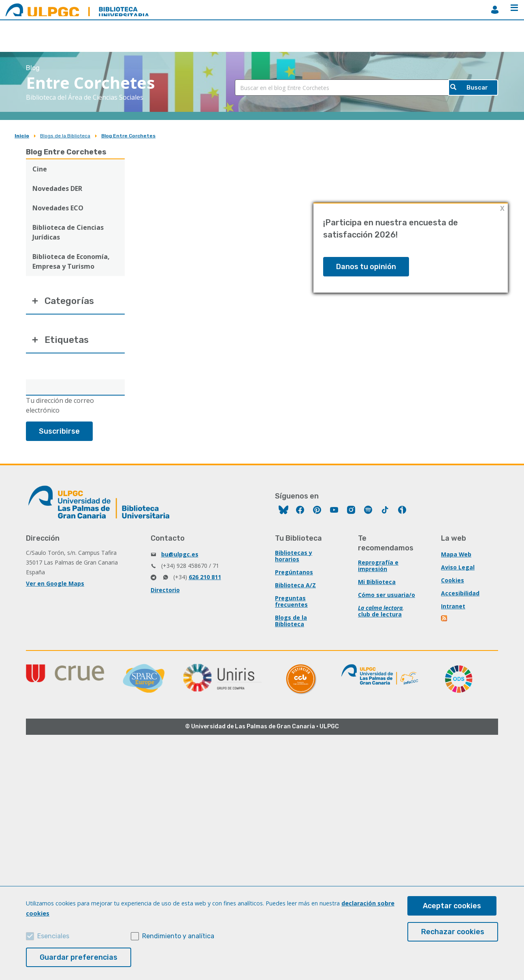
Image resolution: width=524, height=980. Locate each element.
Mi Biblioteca (377, 584)
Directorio (165, 592)
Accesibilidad (460, 595)
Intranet (453, 608)
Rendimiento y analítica (178, 936)
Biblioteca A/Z (295, 587)
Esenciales (53, 936)
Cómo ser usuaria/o (387, 597)
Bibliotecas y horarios (294, 558)
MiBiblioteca (495, 10)
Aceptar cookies (452, 906)
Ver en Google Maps (55, 585)
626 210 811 (205, 579)
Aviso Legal (458, 569)
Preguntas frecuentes (291, 603)
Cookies (453, 582)
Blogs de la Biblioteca (65, 136)
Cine (40, 169)
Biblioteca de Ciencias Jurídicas (68, 232)
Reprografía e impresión (378, 568)
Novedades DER (57, 188)
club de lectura (380, 616)
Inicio (22, 136)
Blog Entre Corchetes (128, 136)
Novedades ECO (58, 208)
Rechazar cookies (453, 932)
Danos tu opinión (366, 267)
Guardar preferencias (79, 957)
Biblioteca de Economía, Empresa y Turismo (71, 261)
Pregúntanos (294, 574)
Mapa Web (456, 556)
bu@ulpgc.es (180, 556)
